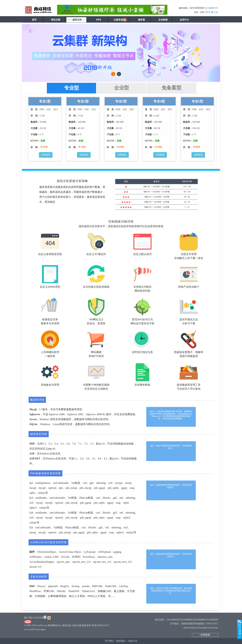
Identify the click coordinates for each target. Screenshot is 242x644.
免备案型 (172, 88)
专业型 (71, 88)
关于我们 (109, 641)
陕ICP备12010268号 (34, 618)
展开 (240, 629)
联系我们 (121, 641)
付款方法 (133, 641)
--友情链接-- (205, 635)
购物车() (213, 8)
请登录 (208, 12)
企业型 (121, 88)
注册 (216, 12)
